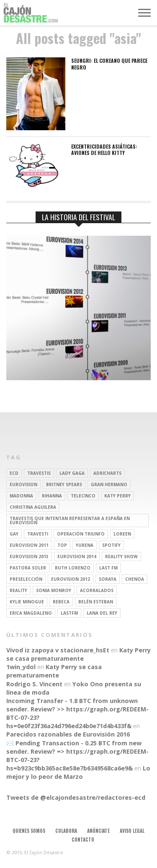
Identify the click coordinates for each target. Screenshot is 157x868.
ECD (14, 473)
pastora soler (28, 568)
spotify (111, 545)
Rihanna (52, 496)
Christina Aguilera (33, 507)
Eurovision (23, 484)
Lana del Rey (102, 613)
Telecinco (83, 496)
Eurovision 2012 (71, 579)
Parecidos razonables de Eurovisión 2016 (68, 734)
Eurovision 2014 (77, 556)
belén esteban (96, 602)
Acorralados (97, 590)
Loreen (122, 534)
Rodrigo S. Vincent (34, 684)
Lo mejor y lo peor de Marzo (78, 772)
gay (14, 534)
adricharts (107, 473)
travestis (39, 473)
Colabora (66, 831)
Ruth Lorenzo (73, 568)
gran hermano (109, 484)
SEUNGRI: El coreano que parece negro (109, 64)
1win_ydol (21, 667)
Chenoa (135, 579)
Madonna (21, 496)
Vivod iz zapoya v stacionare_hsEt (58, 650)
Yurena (85, 545)
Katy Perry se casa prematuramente (78, 654)
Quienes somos (29, 831)
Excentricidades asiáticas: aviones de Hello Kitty (104, 150)
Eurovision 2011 (29, 545)
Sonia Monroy (54, 590)
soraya (108, 579)
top (62, 545)
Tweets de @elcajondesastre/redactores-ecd (76, 797)
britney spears (64, 484)
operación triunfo (81, 534)
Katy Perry (117, 496)
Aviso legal (132, 831)
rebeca (61, 602)
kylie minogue (27, 602)
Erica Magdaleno (31, 613)
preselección (26, 579)
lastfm (69, 613)
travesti (38, 534)
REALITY (18, 590)
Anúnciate (98, 831)
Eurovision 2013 (29, 556)
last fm (108, 568)
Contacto (83, 840)
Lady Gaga (72, 473)
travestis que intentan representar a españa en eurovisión (70, 520)
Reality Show (121, 556)
